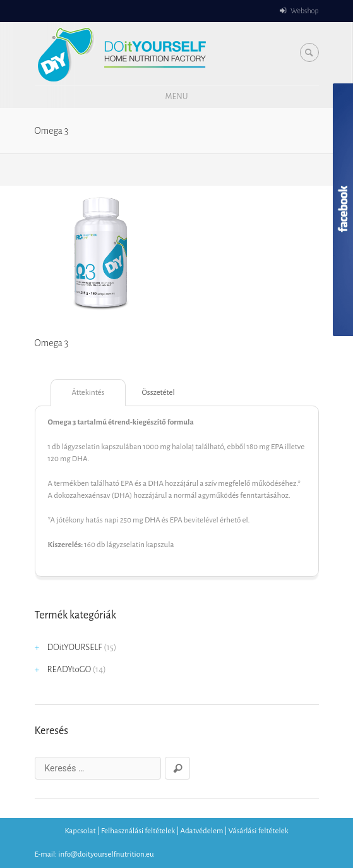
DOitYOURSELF (75, 647)
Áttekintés (88, 393)
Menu (176, 97)
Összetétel (159, 393)
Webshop (304, 11)
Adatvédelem (202, 831)
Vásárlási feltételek (259, 831)
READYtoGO (69, 669)
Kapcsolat (80, 831)
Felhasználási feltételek (138, 831)
